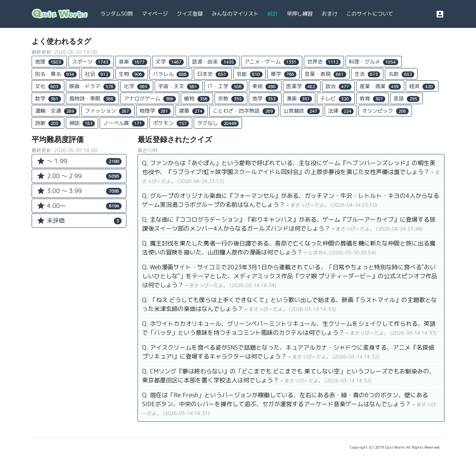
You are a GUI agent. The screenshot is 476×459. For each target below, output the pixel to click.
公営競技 (302, 111)
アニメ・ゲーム (272, 62)
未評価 (79, 221)
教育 (373, 98)
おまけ (329, 14)
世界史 (324, 62)
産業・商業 (380, 86)
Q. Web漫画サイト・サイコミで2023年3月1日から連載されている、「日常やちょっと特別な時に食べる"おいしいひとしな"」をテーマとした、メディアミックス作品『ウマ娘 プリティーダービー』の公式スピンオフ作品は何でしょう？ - (290, 276)
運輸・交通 (56, 111)
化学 (137, 86)
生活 (367, 74)
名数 (401, 74)
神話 (82, 123)
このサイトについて (370, 14)
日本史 (213, 74)
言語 (406, 98)
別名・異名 (56, 74)
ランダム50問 (116, 14)
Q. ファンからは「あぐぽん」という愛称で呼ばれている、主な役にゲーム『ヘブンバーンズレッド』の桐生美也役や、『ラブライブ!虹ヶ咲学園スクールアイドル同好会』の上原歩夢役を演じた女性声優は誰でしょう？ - (291, 172)
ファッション (108, 111)
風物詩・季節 (93, 98)
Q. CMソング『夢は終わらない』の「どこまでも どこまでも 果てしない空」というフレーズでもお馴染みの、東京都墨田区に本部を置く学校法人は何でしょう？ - (289, 376)
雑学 (284, 74)
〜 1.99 (79, 161)
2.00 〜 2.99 (79, 176)
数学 (48, 98)
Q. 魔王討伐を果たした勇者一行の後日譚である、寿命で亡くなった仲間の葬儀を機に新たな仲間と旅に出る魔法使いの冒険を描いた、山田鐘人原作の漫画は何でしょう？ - (289, 248)
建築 (192, 111)
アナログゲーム (150, 98)
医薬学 (302, 86)
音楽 (133, 62)
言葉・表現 (325, 74)
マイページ (155, 14)
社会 (98, 74)
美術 (265, 86)
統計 (273, 14)
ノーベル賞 (124, 123)
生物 (132, 74)
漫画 (299, 98)
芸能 (250, 74)
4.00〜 (79, 206)
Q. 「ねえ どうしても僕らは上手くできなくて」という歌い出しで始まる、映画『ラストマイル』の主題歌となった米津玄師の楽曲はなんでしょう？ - (290, 304)
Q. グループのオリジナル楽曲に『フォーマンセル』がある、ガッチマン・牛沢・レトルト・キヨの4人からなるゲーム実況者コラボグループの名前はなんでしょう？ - (291, 200)
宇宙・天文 (179, 86)
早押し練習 (300, 14)
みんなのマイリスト (235, 14)
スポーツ (91, 62)
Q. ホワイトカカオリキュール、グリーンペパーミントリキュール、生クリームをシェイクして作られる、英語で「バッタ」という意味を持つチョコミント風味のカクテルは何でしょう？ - (290, 328)
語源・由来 (214, 62)
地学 (265, 98)
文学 (170, 62)
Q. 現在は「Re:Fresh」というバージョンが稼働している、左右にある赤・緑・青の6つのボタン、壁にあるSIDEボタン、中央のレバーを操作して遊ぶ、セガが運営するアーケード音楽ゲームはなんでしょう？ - (289, 404)
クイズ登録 (190, 14)
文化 (48, 86)
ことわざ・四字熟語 (244, 111)
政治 (338, 86)
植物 (197, 98)
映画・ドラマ (93, 86)
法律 (341, 111)
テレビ (336, 98)
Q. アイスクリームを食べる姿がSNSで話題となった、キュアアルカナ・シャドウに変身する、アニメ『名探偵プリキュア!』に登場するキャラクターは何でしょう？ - (288, 352)
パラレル (171, 74)
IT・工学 (226, 86)
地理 (49, 62)
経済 (422, 86)
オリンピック (385, 111)
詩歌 (48, 123)
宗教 (231, 98)
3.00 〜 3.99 (79, 191)
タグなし (218, 123)
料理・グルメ (374, 62)
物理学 (155, 111)
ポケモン (171, 123)
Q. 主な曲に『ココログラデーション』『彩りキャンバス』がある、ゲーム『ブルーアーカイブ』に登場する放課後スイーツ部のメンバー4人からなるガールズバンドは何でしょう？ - (289, 224)
